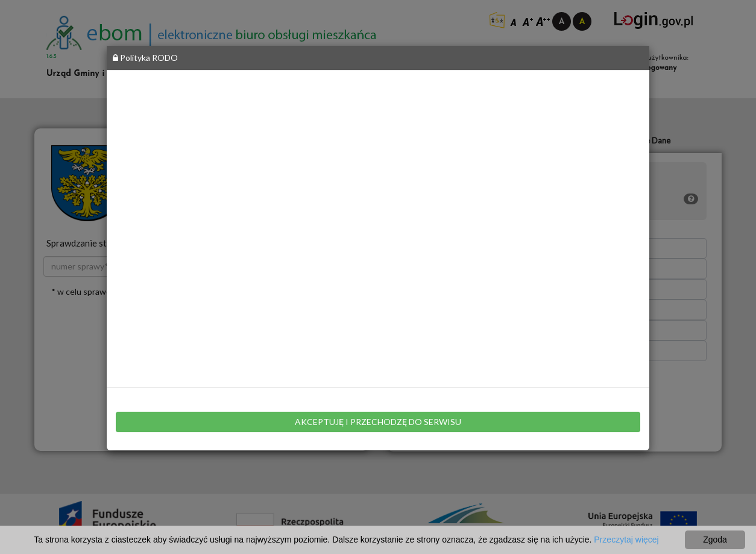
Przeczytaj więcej (626, 540)
